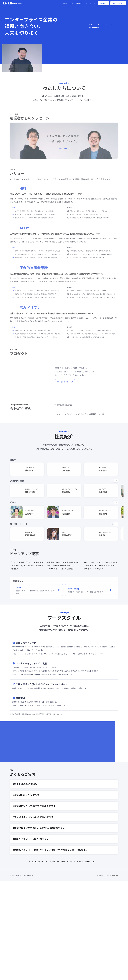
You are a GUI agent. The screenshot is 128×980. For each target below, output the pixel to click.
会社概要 (100, 875)
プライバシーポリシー (112, 875)
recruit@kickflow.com (67, 861)
